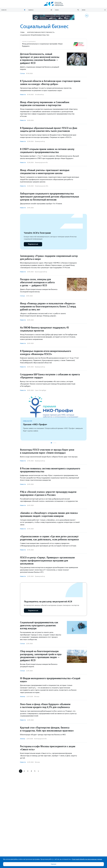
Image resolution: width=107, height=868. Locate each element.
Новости (23, 95)
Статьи (22, 73)
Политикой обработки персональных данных (87, 859)
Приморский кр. (40, 141)
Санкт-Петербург (41, 390)
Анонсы (23, 697)
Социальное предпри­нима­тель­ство (35, 35)
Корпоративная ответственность (41, 32)
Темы (22, 32)
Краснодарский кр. (41, 272)
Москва (37, 697)
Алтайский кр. (39, 95)
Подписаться (33, 244)
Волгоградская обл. (41, 739)
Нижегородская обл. (42, 186)
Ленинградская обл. (41, 162)
